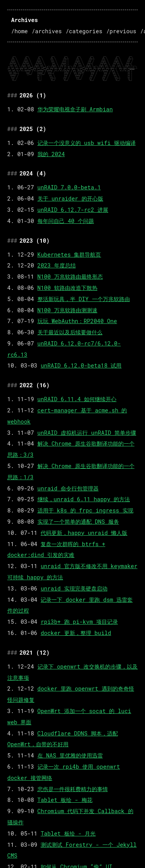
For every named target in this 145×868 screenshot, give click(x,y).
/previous (121, 31)
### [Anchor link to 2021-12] (12, 653)
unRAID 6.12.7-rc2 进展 (73, 210)
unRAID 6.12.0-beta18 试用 (81, 365)
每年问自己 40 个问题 (66, 221)
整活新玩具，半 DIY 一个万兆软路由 (84, 299)
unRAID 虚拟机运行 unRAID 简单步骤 (87, 433)
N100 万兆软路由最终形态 (70, 277)
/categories (84, 31)
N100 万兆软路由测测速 (67, 310)
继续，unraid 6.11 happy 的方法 (84, 499)
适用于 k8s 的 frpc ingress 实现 (85, 510)
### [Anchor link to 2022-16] (12, 385)
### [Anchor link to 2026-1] (12, 95)
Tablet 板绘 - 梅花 (65, 800)
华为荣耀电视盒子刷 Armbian (75, 109)
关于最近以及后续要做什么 (70, 332)
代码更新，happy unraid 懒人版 (84, 533)
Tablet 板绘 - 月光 (68, 833)
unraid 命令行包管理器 (68, 488)
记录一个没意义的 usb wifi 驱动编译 (87, 143)
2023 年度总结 (57, 265)
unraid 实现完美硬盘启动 (74, 588)
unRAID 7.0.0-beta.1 (69, 187)
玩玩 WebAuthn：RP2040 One (77, 321)
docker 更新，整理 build (76, 633)
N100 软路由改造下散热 (67, 288)
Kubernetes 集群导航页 (69, 254)
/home (20, 31)
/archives (47, 31)
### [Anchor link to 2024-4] (12, 173)
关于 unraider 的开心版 (70, 198)
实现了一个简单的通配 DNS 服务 (78, 522)
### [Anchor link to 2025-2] (12, 129)
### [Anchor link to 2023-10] (12, 241)
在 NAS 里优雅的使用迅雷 (70, 755)
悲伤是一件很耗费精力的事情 (73, 789)
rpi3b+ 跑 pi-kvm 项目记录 (79, 622)
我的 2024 (51, 154)
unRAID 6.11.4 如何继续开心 (77, 399)
